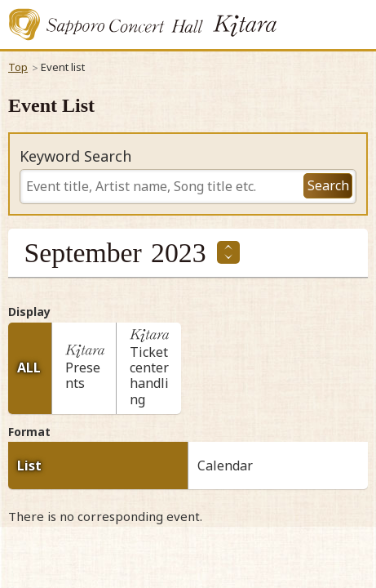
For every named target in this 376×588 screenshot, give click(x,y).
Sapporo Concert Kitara (143, 24)
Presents (89, 379)
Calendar (225, 465)
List (29, 465)
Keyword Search (75, 157)
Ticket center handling (153, 371)
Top (18, 67)
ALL (29, 367)
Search (328, 185)
